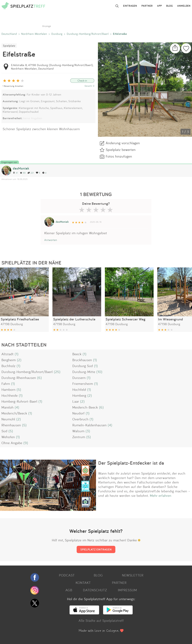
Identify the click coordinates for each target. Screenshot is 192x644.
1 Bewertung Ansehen (13, 86)
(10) (99, 372)
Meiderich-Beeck (85, 407)
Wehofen (8, 437)
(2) (19, 360)
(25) (57, 372)
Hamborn (8, 389)
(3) (88, 431)
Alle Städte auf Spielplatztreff (101, 620)
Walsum (78, 431)
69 (23, 173)
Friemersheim (83, 384)
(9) (26, 443)
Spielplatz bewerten (121, 150)
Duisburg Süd (83, 366)
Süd (4, 431)
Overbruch (80, 419)
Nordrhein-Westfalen (34, 34)
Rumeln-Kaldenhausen (90, 425)
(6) (40, 378)
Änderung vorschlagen (123, 143)
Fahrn (6, 384)
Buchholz (8, 366)
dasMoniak (21, 168)
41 (15, 173)
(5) (19, 389)
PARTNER (147, 6)
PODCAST (67, 575)
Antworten (51, 240)
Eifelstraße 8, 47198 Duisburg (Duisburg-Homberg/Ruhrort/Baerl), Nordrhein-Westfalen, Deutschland (52, 67)
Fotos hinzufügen (119, 156)
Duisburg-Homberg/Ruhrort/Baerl (88, 34)
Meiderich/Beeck (14, 413)
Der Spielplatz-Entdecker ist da (131, 463)
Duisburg (57, 34)
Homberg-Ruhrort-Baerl (19, 401)
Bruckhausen (82, 360)
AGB (69, 590)
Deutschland (9, 34)
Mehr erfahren (161, 495)
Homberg (79, 395)
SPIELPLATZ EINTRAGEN (96, 549)
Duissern (79, 378)
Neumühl (8, 419)
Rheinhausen (11, 425)
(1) (17, 354)
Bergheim (9, 360)
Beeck (77, 354)
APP (160, 6)
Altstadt (8, 354)
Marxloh (8, 407)
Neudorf (78, 413)
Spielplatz (9, 46)
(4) (17, 407)
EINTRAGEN (130, 6)
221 (31, 173)
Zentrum (79, 437)
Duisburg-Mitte (84, 372)
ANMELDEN (184, 6)
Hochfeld (79, 389)
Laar (76, 401)
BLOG (170, 6)
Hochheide (10, 395)
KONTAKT (83, 583)
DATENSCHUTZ (95, 590)
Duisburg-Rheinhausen (19, 378)
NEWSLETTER (133, 575)
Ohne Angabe (12, 443)
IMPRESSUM (127, 590)
